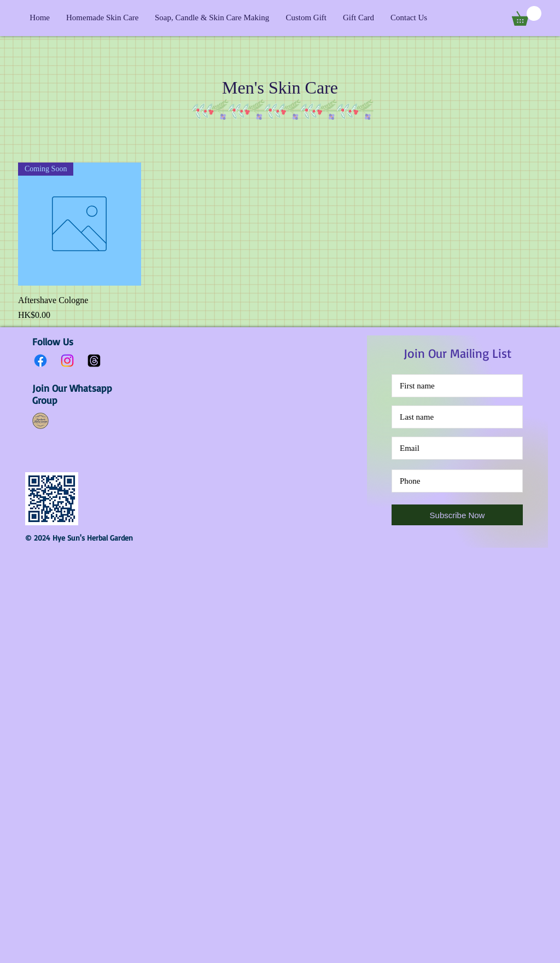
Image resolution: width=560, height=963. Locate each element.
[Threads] (94, 361)
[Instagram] (67, 361)
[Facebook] (40, 361)
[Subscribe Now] (457, 515)
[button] (527, 16)
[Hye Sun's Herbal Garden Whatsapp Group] (40, 421)
